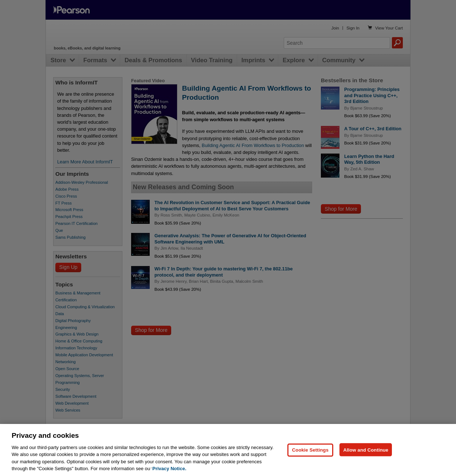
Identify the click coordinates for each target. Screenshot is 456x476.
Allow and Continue (366, 467)
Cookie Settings (310, 467)
